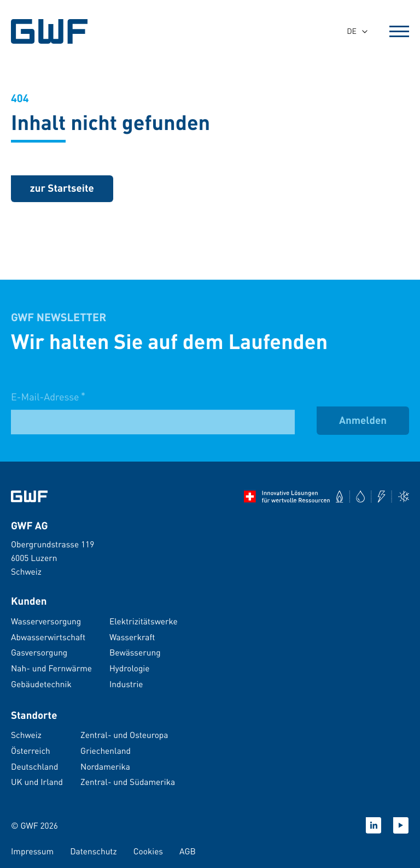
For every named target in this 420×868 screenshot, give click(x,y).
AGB (188, 851)
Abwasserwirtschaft (48, 637)
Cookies (148, 851)
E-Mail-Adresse (48, 403)
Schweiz (26, 735)
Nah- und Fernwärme (51, 668)
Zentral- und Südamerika (128, 782)
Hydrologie (129, 668)
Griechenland (106, 751)
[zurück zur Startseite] (62, 189)
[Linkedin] (374, 825)
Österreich (31, 751)
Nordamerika (105, 766)
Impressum (32, 851)
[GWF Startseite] (51, 31)
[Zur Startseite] (29, 497)
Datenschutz (94, 851)
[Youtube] (401, 825)
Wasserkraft (132, 637)
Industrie (126, 684)
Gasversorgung (39, 652)
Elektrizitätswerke (144, 621)
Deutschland (34, 766)
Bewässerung (135, 652)
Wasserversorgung (46, 621)
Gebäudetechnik (41, 684)
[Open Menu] (399, 32)
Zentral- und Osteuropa (124, 735)
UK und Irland (37, 782)
